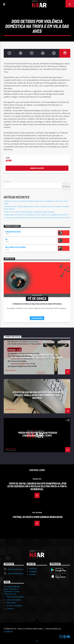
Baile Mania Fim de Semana (15, 247)
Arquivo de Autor (37, 168)
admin (9, 160)
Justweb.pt (8, 631)
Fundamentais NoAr (13, 232)
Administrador (10, 370)
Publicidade (11, 603)
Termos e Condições (14, 606)
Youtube (33, 574)
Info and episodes (37, 318)
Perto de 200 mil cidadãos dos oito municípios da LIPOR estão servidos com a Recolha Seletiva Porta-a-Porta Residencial (37, 486)
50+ (7, 239)
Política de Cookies (13, 600)
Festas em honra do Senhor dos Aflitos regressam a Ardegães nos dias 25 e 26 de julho (37, 356)
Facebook (33, 569)
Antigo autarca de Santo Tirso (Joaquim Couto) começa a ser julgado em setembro (36, 215)
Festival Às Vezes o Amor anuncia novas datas (38, 517)
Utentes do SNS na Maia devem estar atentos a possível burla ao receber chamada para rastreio (38, 395)
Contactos (10, 608)
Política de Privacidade (15, 597)
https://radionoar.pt (15, 569)
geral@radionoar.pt (16, 574)
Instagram (33, 571)
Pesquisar (7, 182)
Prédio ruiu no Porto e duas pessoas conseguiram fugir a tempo (29, 212)
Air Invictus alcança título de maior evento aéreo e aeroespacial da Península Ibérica (37, 218)
